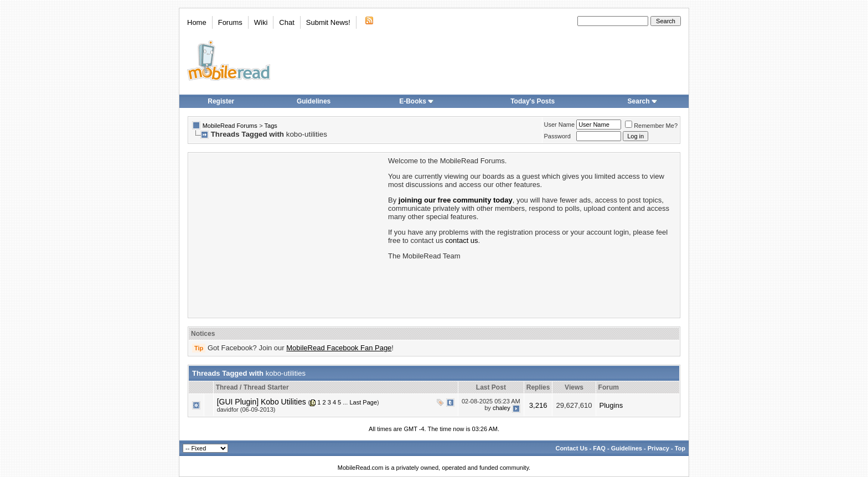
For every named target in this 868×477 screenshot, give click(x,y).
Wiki (261, 22)
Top (680, 448)
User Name (560, 125)
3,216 (538, 405)
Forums (230, 22)
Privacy (658, 448)
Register (221, 101)
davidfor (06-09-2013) (246, 409)
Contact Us (571, 448)
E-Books (417, 101)
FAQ (599, 448)
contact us (461, 240)
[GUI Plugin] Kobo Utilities (262, 402)
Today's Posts (533, 101)
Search (643, 101)
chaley (502, 408)
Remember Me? (651, 126)
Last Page (363, 402)
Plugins (611, 405)
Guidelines (314, 101)
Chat (286, 22)
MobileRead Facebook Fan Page (339, 348)
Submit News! (328, 22)
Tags (271, 126)
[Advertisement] (287, 234)
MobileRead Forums (230, 126)
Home (197, 22)
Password (557, 136)
